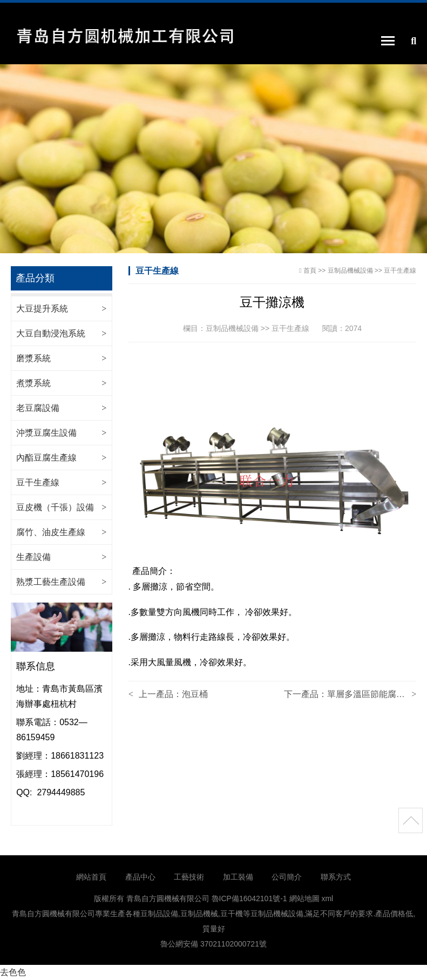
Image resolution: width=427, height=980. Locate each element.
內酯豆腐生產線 (46, 458)
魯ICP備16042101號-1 (249, 898)
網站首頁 (91, 877)
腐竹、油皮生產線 (51, 532)
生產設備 (33, 557)
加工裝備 (238, 877)
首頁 (310, 271)
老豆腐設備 (38, 408)
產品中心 (140, 877)
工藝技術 (189, 877)
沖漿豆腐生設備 (46, 433)
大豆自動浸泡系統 (51, 333)
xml (327, 898)
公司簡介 (287, 877)
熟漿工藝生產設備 (51, 582)
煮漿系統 (33, 383)
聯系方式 (336, 877)
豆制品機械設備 (350, 271)
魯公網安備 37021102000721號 (213, 944)
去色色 (13, 972)
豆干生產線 (38, 482)
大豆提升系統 (42, 309)
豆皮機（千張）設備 (55, 507)
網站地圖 (304, 898)
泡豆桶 (195, 694)
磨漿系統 (33, 358)
